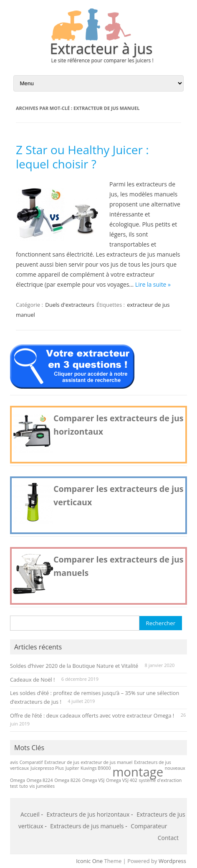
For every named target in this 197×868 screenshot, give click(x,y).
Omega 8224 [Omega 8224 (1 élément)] (40, 780)
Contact (168, 838)
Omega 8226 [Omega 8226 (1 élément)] (67, 780)
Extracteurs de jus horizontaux (88, 814)
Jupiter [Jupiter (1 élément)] (72, 768)
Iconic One (89, 861)
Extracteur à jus (101, 48)
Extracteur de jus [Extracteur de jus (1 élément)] (62, 762)
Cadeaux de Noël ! (32, 680)
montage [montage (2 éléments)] (138, 772)
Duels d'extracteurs (69, 305)
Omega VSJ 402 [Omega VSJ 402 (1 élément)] (122, 780)
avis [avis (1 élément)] (14, 762)
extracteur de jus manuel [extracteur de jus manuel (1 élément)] (106, 762)
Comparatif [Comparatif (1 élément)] (31, 762)
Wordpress (172, 861)
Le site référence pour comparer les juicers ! (102, 60)
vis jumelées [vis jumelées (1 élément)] (42, 786)
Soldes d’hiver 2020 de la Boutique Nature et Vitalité (74, 666)
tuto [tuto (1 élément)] (24, 786)
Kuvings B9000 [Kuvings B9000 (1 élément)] (96, 768)
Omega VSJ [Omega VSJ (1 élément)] (93, 780)
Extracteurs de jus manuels (87, 826)
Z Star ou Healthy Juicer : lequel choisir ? (82, 157)
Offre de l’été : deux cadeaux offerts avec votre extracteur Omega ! (92, 715)
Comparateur (149, 826)
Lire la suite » (153, 284)
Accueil (30, 814)
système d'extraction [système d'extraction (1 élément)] (160, 780)
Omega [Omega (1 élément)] (18, 780)
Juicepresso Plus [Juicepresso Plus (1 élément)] (47, 768)
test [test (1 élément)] (14, 786)
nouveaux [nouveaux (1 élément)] (175, 768)
